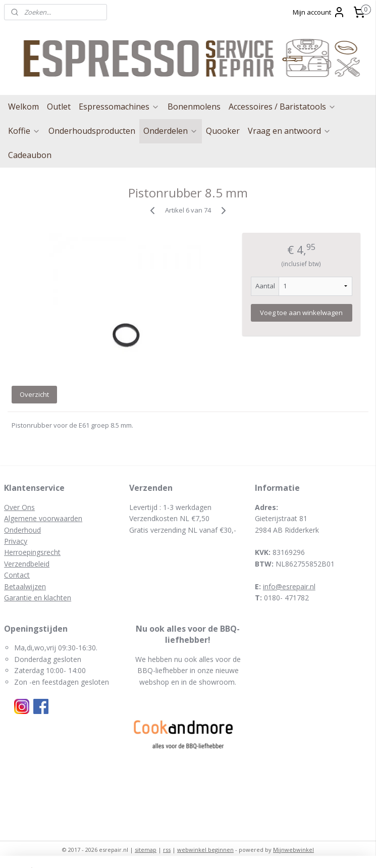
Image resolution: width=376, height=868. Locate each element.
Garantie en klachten (38, 598)
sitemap (146, 850)
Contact (17, 575)
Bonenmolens (194, 107)
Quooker (223, 131)
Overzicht (34, 394)
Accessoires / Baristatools (282, 107)
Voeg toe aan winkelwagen (301, 313)
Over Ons (19, 507)
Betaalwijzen (25, 586)
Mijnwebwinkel (293, 850)
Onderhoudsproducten (92, 131)
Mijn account (319, 12)
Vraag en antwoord (289, 131)
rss (167, 850)
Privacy (16, 541)
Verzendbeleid (27, 564)
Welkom (23, 107)
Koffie (24, 131)
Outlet (59, 107)
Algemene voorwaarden (43, 518)
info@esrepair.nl (289, 586)
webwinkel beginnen (205, 850)
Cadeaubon (30, 155)
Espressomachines (119, 107)
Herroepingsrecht (32, 552)
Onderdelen (171, 131)
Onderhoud (22, 530)
